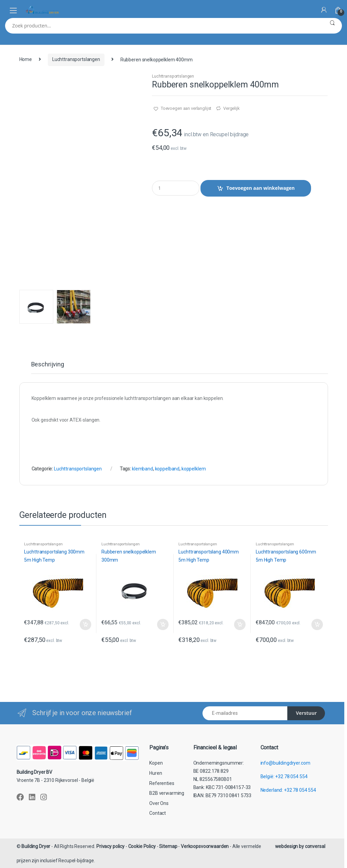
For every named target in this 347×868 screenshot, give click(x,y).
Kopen (156, 763)
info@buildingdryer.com (285, 763)
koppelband (167, 469)
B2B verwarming (167, 793)
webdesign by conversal (300, 846)
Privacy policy (110, 846)
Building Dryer (36, 846)
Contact (158, 813)
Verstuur (306, 713)
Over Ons (159, 803)
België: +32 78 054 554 (284, 776)
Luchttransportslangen (76, 59)
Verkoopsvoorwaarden (205, 846)
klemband (142, 469)
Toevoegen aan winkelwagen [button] (85, 625)
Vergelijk (232, 108)
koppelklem (194, 469)
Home (26, 59)
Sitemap (168, 846)
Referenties (162, 783)
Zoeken (332, 26)
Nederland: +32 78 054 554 (288, 790)
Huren (156, 773)
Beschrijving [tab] (48, 365)
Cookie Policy (142, 846)
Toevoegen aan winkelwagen (261, 188)
